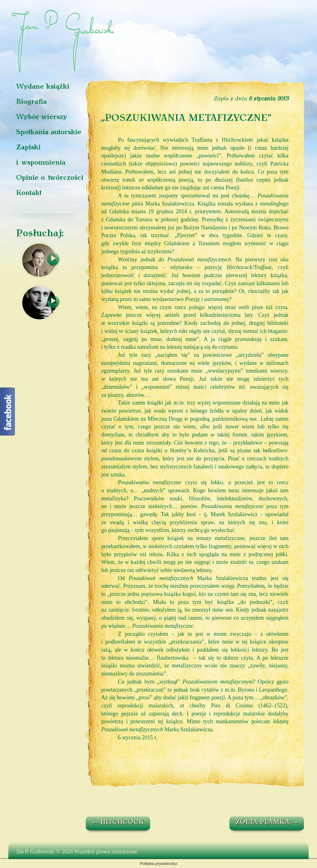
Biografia (31, 102)
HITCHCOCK (118, 822)
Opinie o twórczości (50, 178)
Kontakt (29, 193)
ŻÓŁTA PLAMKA (267, 822)
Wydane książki (43, 87)
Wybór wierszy (42, 117)
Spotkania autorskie (49, 133)
